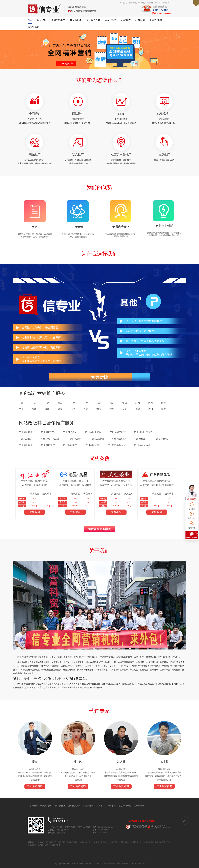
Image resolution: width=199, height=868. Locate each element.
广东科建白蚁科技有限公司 (157, 481)
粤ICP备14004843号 (121, 864)
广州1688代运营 (118, 432)
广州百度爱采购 (93, 432)
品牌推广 (126, 20)
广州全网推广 (70, 445)
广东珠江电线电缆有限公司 (35, 481)
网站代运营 (111, 20)
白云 (86, 409)
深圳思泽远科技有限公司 (75, 481)
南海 (163, 403)
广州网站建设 (26, 432)
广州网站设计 (75, 439)
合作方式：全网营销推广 (35, 485)
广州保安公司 (136, 842)
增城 (138, 409)
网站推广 (78, 114)
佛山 (60, 403)
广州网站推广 (48, 445)
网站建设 (42, 20)
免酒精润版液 (148, 842)
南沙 (99, 409)
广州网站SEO (48, 432)
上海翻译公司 (43, 845)
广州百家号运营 (142, 445)
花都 (112, 409)
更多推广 (164, 154)
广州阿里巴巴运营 (143, 432)
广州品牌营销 (97, 439)
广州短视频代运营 (117, 445)
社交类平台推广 (121, 154)
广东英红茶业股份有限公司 (116, 481)
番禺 (73, 409)
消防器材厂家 (160, 842)
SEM (121, 114)
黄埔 (34, 409)
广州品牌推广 (26, 439)
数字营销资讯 (156, 20)
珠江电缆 (41, 842)
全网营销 (35, 114)
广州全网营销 (92, 445)
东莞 (99, 403)
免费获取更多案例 (99, 529)
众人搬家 (95, 842)
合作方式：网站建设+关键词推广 (157, 485)
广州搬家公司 (60, 842)
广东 (34, 403)
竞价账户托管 (93, 20)
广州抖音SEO (119, 439)
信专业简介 (33, 27)
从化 (125, 409)
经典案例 (140, 20)
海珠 (47, 409)
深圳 (112, 403)
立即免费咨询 (35, 786)
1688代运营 (113, 842)
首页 (30, 20)
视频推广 (35, 154)
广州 (21, 403)
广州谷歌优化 (161, 439)
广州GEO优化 (70, 432)
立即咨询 (35, 512)
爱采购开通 (76, 20)
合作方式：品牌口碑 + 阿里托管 (116, 485)
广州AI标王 (140, 439)
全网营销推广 (58, 20)
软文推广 (78, 154)
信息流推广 (164, 114)
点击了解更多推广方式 (164, 160)
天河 (151, 403)
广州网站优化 (26, 445)
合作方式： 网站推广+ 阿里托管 (75, 485)
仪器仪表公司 (85, 842)
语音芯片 (104, 842)
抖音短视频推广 (72, 842)
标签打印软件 (55, 845)
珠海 (163, 409)
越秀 (60, 409)
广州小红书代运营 (50, 439)
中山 (125, 403)
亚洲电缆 (49, 842)
